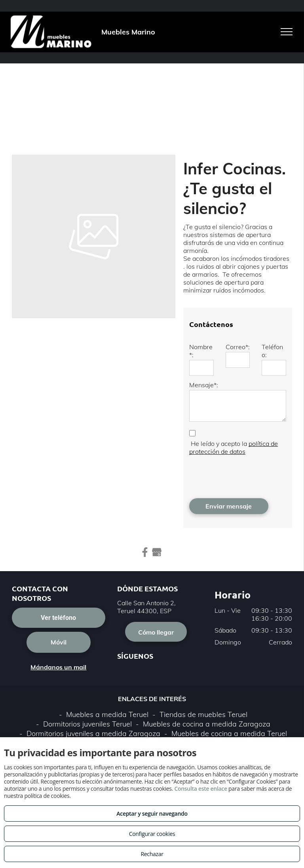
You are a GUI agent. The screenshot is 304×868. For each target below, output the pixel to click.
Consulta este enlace (200, 789)
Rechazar (152, 854)
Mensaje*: (204, 385)
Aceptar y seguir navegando (152, 814)
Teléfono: (272, 351)
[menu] (287, 32)
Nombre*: (201, 351)
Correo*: (238, 347)
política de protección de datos (234, 447)
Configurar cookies (152, 834)
